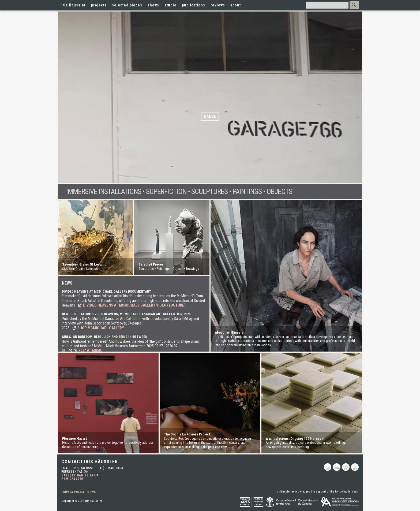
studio (170, 5)
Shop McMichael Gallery (101, 328)
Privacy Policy (73, 492)
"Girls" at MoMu (88, 351)
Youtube (355, 467)
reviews (218, 5)
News (91, 492)
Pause (210, 116)
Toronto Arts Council (252, 502)
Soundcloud (337, 467)
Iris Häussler (74, 5)
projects (99, 5)
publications (194, 5)
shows (153, 5)
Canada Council (292, 502)
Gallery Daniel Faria (80, 475)
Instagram (328, 467)
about (236, 5)
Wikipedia (346, 467)
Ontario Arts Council (340, 502)
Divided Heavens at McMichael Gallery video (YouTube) (134, 305)
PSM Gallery (73, 479)
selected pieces (127, 5)
